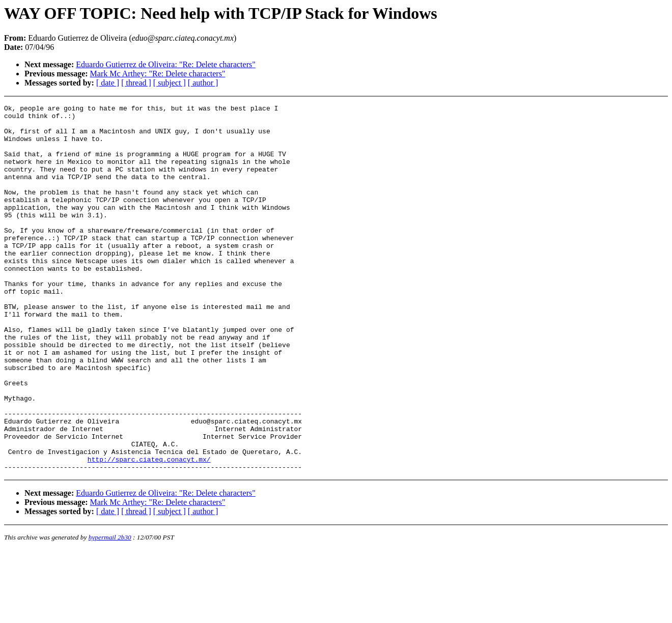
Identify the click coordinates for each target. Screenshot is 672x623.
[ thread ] (136, 83)
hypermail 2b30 (110, 611)
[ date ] (108, 83)
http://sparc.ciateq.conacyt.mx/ (149, 531)
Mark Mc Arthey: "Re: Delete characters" (158, 74)
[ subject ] (170, 83)
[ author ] (203, 83)
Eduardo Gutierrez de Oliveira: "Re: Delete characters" (165, 64)
